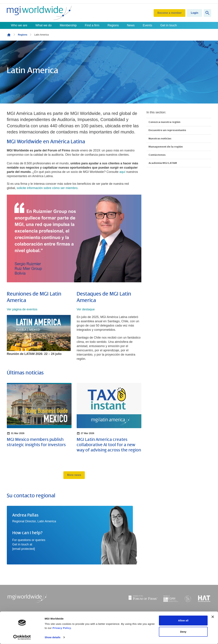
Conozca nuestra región (164, 122)
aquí (122, 172)
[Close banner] (213, 617)
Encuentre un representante (167, 130)
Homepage (9, 35)
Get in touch (169, 25)
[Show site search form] (207, 13)
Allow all (183, 620)
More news (74, 475)
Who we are (19, 25)
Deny (183, 632)
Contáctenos (157, 155)
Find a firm (92, 25)
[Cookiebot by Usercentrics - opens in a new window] (22, 637)
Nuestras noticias (160, 139)
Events (147, 25)
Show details (53, 637)
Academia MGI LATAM (163, 163)
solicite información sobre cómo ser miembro (47, 188)
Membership (68, 25)
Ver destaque (86, 309)
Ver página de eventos (22, 309)
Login (194, 13)
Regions (113, 25)
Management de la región (166, 147)
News (131, 25)
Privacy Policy (62, 628)
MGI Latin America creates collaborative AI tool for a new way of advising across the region (109, 445)
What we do (44, 25)
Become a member (169, 13)
